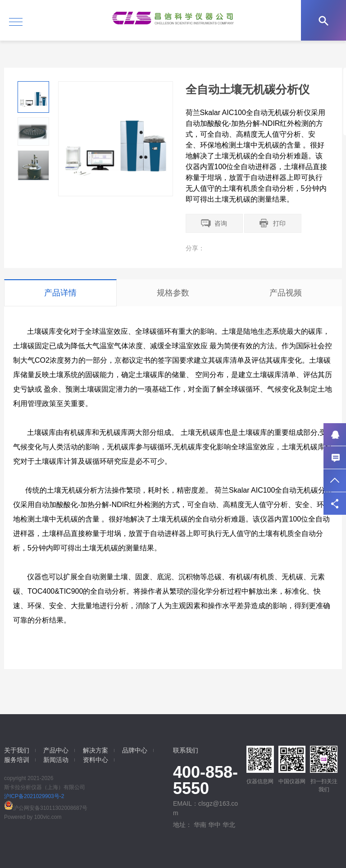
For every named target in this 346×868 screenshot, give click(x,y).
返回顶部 (335, 480)
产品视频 (286, 293)
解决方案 (96, 750)
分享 (335, 503)
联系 (335, 457)
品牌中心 (135, 750)
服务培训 (17, 760)
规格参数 (173, 293)
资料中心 (96, 760)
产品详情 (60, 293)
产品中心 (56, 750)
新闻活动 (56, 760)
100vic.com (48, 817)
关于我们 (17, 750)
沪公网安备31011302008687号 (46, 808)
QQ (335, 434)
